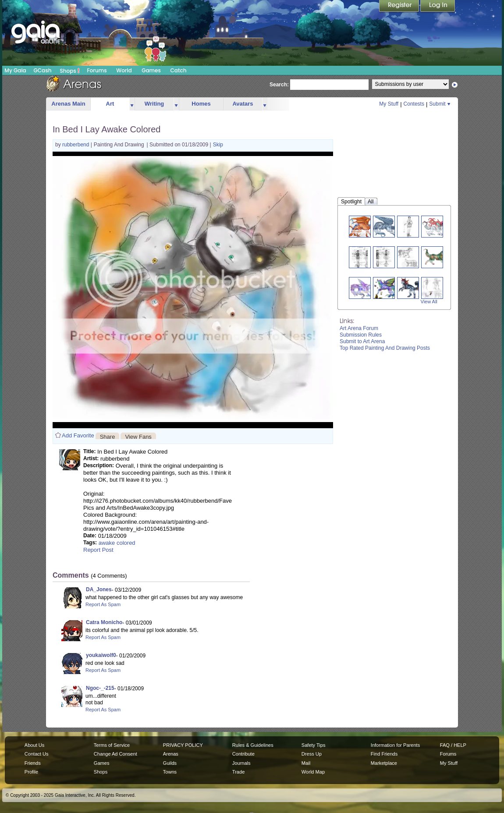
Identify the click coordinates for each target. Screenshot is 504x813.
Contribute (243, 754)
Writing (154, 104)
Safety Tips (314, 745)
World (124, 70)
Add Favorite (78, 435)
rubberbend (76, 145)
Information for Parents (395, 745)
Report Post (98, 550)
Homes (201, 104)
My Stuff (389, 104)
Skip (218, 145)
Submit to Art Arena (362, 341)
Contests (414, 104)
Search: (279, 85)
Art (110, 104)
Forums (97, 70)
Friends (33, 763)
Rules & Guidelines (253, 745)
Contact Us (37, 754)
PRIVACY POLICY (183, 745)
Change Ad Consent (115, 754)
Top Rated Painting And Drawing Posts (385, 348)
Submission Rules (361, 335)
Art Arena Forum (359, 328)
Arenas (171, 754)
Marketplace (384, 763)
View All (429, 302)
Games (151, 70)
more (132, 104)
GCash (43, 70)
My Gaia (15, 70)
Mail (306, 763)
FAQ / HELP (453, 745)
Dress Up (312, 754)
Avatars (243, 104)
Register (400, 7)
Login (438, 7)
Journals (241, 763)
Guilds (170, 763)
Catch (179, 70)
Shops (70, 71)
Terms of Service (112, 745)
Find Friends (384, 754)
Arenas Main (68, 104)
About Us (34, 745)
